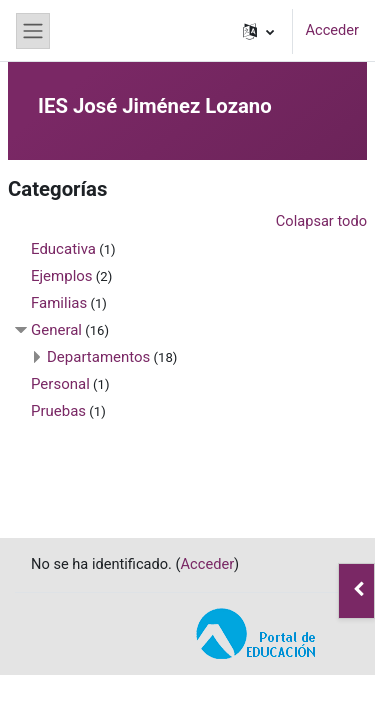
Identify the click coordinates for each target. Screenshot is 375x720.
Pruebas (58, 411)
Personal (60, 384)
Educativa (63, 249)
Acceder (332, 30)
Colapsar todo (321, 221)
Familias (59, 303)
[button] (258, 31)
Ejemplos (62, 276)
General (56, 330)
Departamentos (98, 357)
